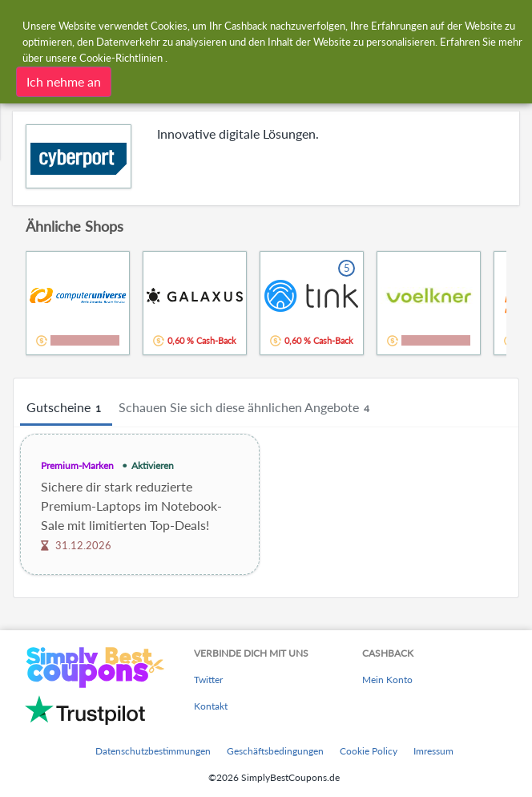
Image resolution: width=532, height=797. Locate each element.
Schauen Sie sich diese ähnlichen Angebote (246, 408)
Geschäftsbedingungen (275, 751)
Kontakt (211, 706)
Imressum (433, 751)
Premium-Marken (77, 465)
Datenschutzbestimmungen (153, 751)
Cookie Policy (369, 751)
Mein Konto (387, 680)
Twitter (208, 680)
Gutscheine (66, 408)
